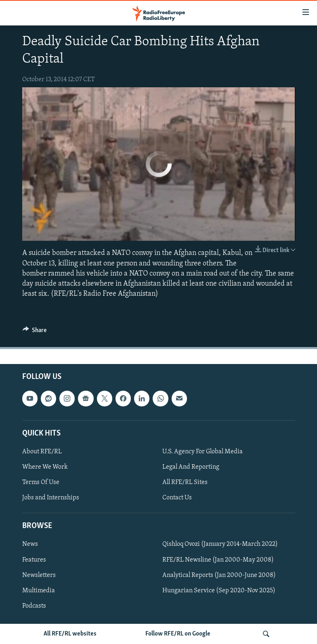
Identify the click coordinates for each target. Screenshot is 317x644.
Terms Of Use (41, 482)
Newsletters (39, 575)
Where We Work (45, 467)
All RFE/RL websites (70, 634)
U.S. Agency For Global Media (203, 452)
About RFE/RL (42, 452)
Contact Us (177, 498)
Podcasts (34, 606)
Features (34, 560)
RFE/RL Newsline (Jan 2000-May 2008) (218, 560)
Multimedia (39, 591)
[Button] (35, 332)
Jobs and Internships (51, 498)
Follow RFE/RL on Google (178, 634)
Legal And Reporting (191, 467)
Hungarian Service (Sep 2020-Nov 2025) (219, 591)
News (30, 545)
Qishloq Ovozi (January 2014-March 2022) (220, 545)
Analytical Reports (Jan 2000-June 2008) (219, 575)
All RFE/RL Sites (185, 482)
